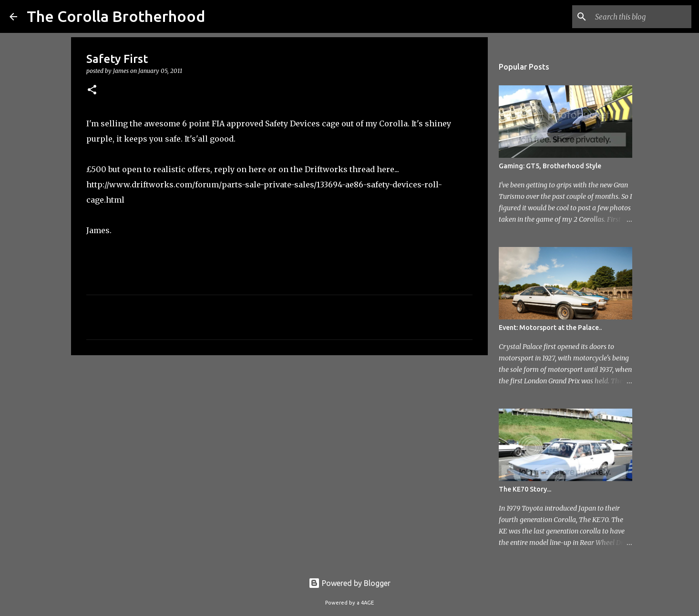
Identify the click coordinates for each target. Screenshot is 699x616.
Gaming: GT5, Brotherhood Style (550, 166)
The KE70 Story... (525, 489)
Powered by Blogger (349, 583)
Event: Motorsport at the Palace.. (550, 328)
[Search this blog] (641, 17)
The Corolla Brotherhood (116, 16)
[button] (92, 90)
